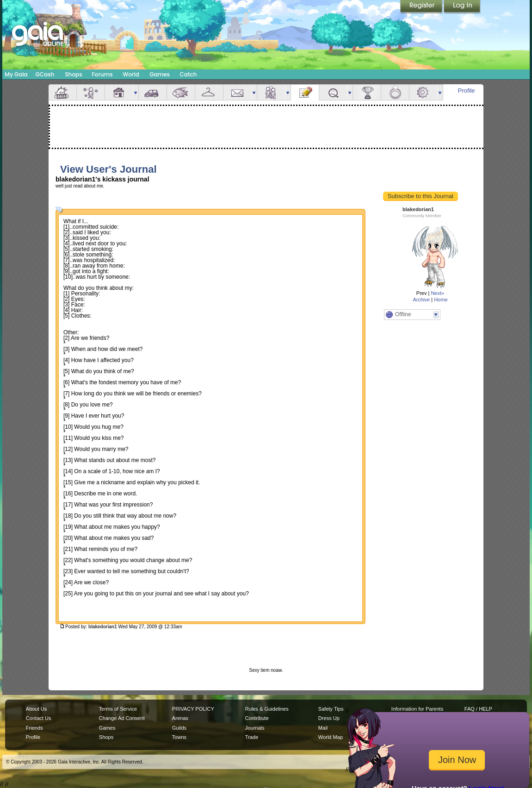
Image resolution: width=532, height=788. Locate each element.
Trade (252, 737)
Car (153, 92)
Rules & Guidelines (267, 709)
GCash (45, 74)
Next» (437, 293)
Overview (62, 92)
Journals (255, 728)
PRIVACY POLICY (193, 709)
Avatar (91, 92)
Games (160, 74)
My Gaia (16, 74)
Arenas (180, 718)
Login (462, 7)
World (131, 74)
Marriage (395, 92)
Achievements (367, 92)
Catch (189, 74)
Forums (102, 74)
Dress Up (329, 718)
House (119, 92)
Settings (423, 92)
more (136, 92)
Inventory (209, 92)
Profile (467, 91)
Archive (421, 300)
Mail (237, 92)
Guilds (179, 728)
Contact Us (39, 718)
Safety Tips (331, 709)
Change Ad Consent (122, 718)
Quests (333, 92)
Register (422, 7)
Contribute (257, 718)
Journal (305, 92)
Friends (271, 92)
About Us (36, 709)
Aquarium (181, 92)
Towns (179, 737)
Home (441, 300)
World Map (331, 737)
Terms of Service (118, 709)
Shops (73, 74)
